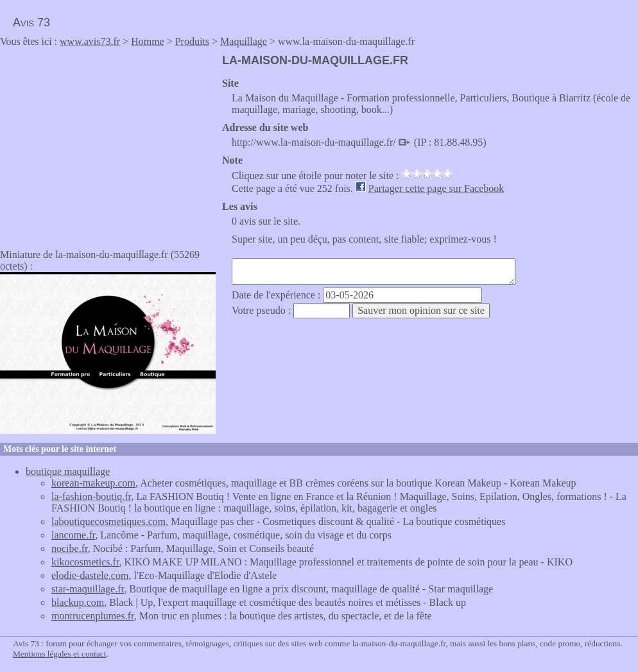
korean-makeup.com (93, 483)
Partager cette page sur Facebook (436, 188)
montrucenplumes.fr (93, 616)
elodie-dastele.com (90, 575)
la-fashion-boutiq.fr (91, 496)
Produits (192, 41)
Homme (148, 41)
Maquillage (244, 41)
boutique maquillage (68, 471)
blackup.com (78, 602)
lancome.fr (73, 535)
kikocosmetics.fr (85, 562)
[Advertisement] (108, 144)
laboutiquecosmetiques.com (108, 521)
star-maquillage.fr (88, 589)
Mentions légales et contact (59, 654)
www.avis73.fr (90, 41)
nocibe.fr (70, 548)
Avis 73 (31, 22)
